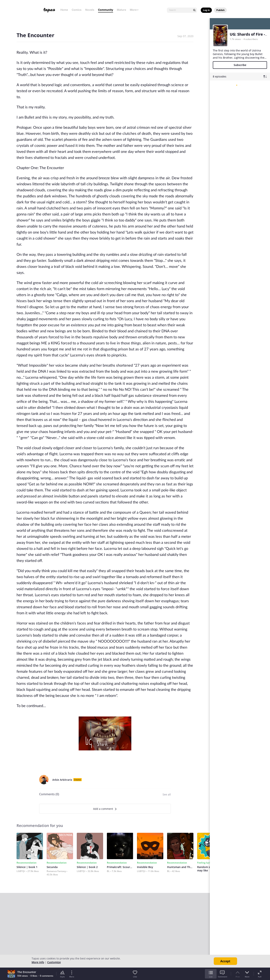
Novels (90, 10)
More (134, 10)
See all (167, 794)
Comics (77, 10)
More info (38, 962)
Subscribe (240, 65)
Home (64, 10)
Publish (220, 10)
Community (106, 10)
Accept (225, 961)
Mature (121, 10)
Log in (206, 10)
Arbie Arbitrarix (62, 780)
